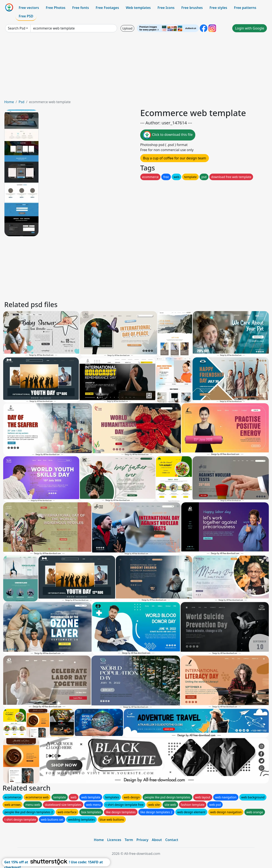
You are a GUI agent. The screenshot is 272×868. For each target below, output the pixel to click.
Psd (21, 102)
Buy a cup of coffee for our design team (175, 158)
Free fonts (81, 8)
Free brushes (192, 8)
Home (9, 102)
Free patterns (245, 8)
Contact (172, 840)
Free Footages (107, 8)
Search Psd (17, 28)
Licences (114, 840)
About (157, 840)
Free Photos (55, 8)
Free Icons (166, 8)
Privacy (142, 840)
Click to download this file (168, 135)
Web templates (138, 8)
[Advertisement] (136, 67)
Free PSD (26, 16)
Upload (127, 28)
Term (129, 840)
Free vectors (29, 8)
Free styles (218, 8)
